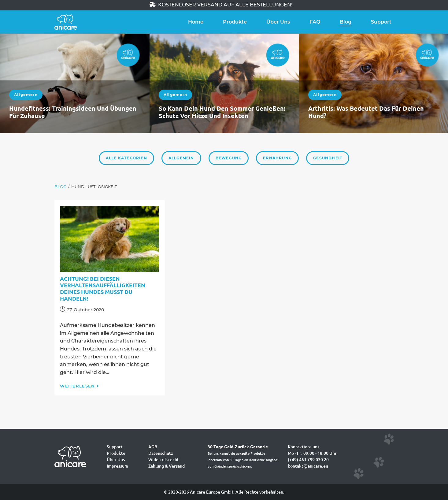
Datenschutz (161, 453)
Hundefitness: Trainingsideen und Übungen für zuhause (73, 112)
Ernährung (277, 158)
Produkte (235, 22)
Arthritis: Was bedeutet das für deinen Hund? (366, 112)
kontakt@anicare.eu (308, 466)
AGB (153, 447)
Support (381, 22)
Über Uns (278, 22)
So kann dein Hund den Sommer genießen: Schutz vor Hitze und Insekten (222, 112)
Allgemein (26, 95)
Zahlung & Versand (167, 466)
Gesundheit (328, 158)
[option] (75, 83)
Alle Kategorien (126, 158)
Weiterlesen (80, 386)
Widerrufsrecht (164, 459)
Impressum (117, 466)
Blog (346, 22)
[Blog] (60, 187)
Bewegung (229, 158)
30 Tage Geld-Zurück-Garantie (238, 446)
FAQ (315, 22)
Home (196, 22)
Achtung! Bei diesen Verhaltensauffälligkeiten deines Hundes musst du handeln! (103, 288)
